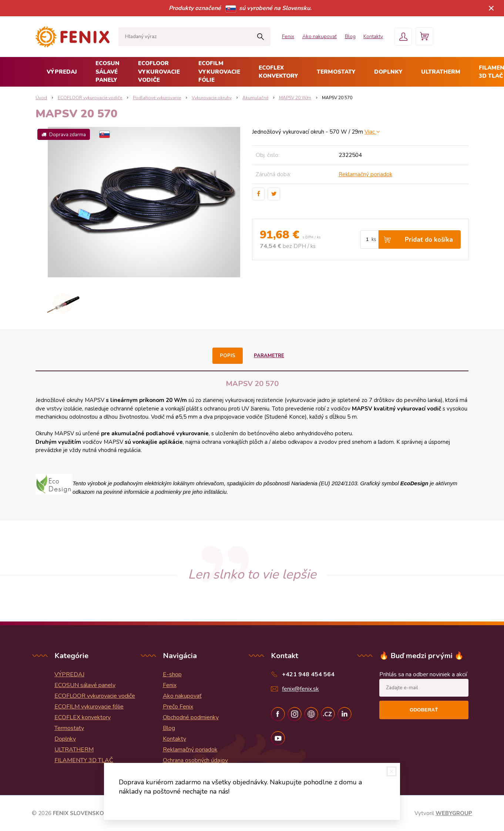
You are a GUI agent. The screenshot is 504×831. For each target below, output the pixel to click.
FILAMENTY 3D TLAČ (84, 760)
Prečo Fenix (178, 707)
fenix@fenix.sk (300, 689)
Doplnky (388, 72)
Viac (372, 132)
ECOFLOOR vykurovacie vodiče (159, 72)
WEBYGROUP (454, 813)
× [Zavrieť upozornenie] (491, 8)
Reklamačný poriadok (365, 174)
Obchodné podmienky (191, 717)
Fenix (275, 36)
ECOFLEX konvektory (278, 72)
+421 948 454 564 (308, 674)
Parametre (269, 356)
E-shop (172, 674)
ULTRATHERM (441, 72)
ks (374, 239)
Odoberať (424, 710)
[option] (63, 303)
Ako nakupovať (309, 36)
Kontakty (367, 36)
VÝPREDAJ (62, 72)
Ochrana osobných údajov (195, 760)
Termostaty (336, 72)
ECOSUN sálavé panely (107, 72)
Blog (342, 36)
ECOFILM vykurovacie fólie (219, 72)
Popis (228, 356)
